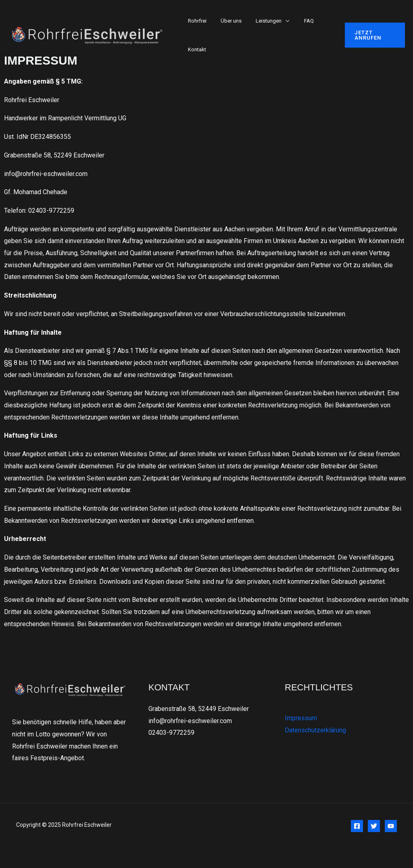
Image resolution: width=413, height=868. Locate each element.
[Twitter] (374, 826)
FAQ (296, 21)
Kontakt (195, 49)
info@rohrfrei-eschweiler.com (190, 721)
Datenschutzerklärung (315, 730)
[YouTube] (391, 826)
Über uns (225, 21)
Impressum (301, 718)
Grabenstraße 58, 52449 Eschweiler (199, 709)
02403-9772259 (171, 733)
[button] (372, 35)
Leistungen (259, 21)
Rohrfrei (195, 21)
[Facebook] (357, 826)
